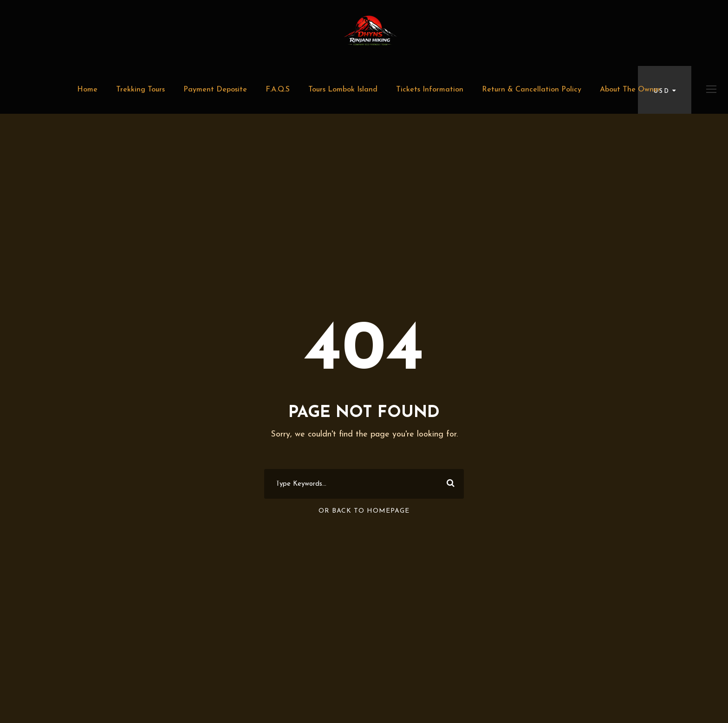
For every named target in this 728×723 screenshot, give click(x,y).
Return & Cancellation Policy (532, 90)
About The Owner (630, 90)
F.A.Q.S (278, 90)
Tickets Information (430, 90)
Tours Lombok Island (343, 90)
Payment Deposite (215, 90)
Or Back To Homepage (364, 511)
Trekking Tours (140, 90)
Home (87, 90)
